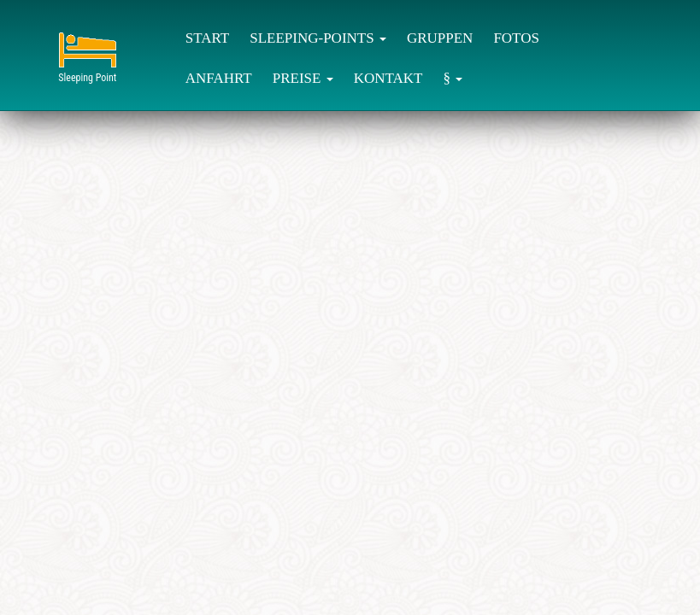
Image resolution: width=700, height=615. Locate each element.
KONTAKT (388, 78)
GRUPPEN (440, 38)
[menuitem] (207, 37)
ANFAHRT (219, 78)
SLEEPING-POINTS (318, 38)
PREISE (303, 78)
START (207, 38)
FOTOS (516, 38)
